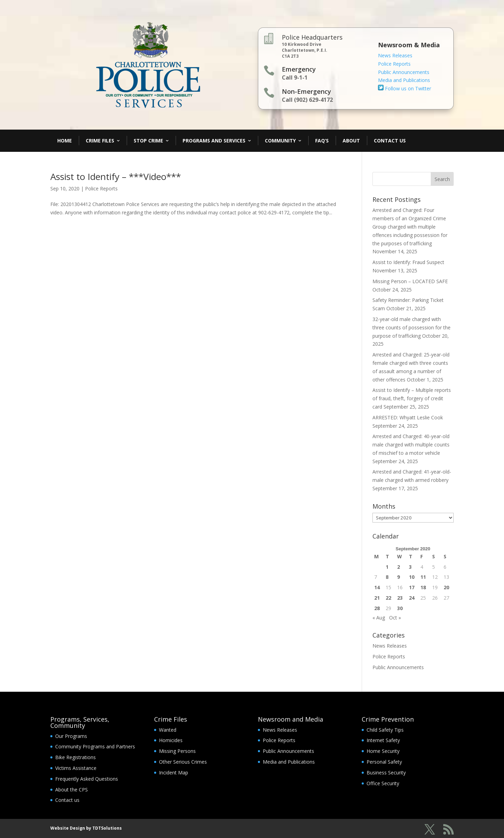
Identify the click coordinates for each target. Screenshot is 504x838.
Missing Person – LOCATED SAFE (410, 281)
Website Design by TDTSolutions (86, 828)
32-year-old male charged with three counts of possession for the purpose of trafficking (411, 327)
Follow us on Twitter (405, 88)
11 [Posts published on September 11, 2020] (423, 577)
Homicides (171, 740)
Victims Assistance (76, 768)
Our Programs (71, 736)
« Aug (379, 618)
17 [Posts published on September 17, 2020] (412, 587)
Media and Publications (404, 80)
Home (65, 141)
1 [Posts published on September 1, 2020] (387, 567)
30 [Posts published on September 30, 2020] (400, 608)
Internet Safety (383, 740)
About (351, 141)
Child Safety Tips (385, 730)
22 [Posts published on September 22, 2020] (388, 598)
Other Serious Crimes (183, 762)
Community (280, 141)
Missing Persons (177, 751)
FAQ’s (322, 141)
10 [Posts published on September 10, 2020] (412, 577)
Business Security (386, 773)
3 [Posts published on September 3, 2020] (410, 567)
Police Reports (394, 64)
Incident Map (174, 773)
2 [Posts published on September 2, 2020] (398, 567)
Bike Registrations (75, 757)
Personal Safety (384, 762)
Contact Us (390, 141)
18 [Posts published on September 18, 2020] (423, 587)
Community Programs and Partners (95, 746)
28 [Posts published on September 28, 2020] (377, 608)
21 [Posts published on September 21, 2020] (377, 598)
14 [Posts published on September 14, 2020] (377, 587)
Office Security (383, 783)
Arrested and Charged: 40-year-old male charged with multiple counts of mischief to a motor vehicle (411, 445)
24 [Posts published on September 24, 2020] (412, 598)
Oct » (395, 618)
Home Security (383, 751)
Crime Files (100, 141)
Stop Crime (148, 141)
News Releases (395, 55)
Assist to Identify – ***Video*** (116, 176)
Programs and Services (214, 141)
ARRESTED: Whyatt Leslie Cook (408, 417)
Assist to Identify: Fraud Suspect (408, 262)
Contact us (67, 800)
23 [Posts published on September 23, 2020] (400, 598)
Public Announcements (404, 72)
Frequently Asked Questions (87, 779)
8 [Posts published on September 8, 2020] (387, 577)
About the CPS (72, 790)
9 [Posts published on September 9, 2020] (398, 577)
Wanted (168, 730)
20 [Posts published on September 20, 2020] (446, 587)
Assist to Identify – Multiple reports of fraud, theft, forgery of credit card (412, 398)
